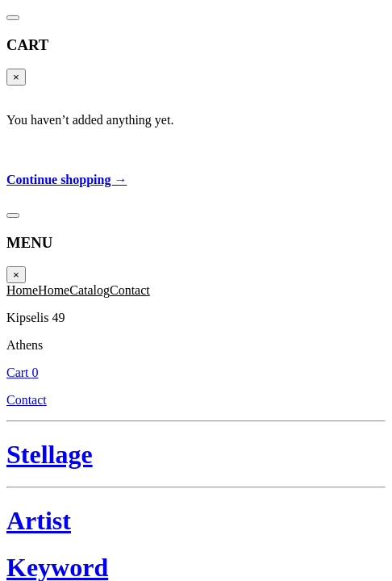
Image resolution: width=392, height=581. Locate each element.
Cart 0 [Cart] (266, 21)
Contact (266, 39)
